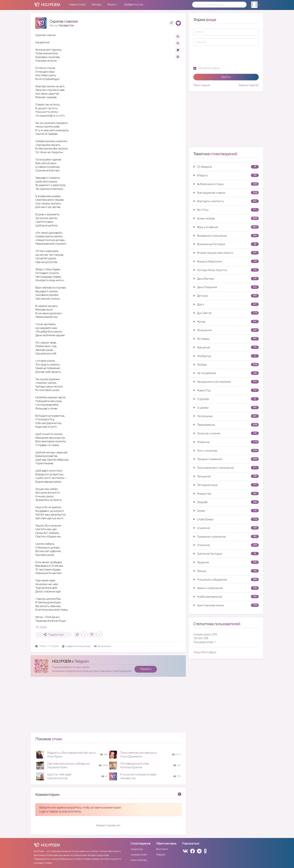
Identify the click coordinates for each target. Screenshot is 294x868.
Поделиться (54, 635)
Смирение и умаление (226, 537)
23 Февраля (226, 167)
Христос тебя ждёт (59, 774)
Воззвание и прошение (226, 236)
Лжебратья (226, 356)
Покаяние (226, 442)
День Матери (226, 279)
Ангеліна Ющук (83, 646)
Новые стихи (77, 4)
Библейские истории (226, 184)
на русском (137, 849)
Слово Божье (226, 519)
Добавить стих (134, 4)
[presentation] (222, 56)
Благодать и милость (226, 201)
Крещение (226, 347)
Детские (226, 296)
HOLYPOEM (61, 661)
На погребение (226, 373)
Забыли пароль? (249, 85)
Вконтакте (162, 849)
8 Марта (226, 175)
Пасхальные (226, 416)
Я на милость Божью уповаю (138, 774)
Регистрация (202, 85)
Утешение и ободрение (226, 580)
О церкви (226, 408)
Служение (226, 528)
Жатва (226, 322)
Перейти (145, 669)
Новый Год (226, 390)
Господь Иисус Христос (226, 270)
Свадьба (226, 502)
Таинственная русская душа (138, 753)
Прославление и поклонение (226, 468)
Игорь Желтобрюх (205, 652)
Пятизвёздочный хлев (134, 764)
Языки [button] (112, 4)
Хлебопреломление (226, 597)
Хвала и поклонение (226, 588)
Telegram (161, 854)
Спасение (226, 545)
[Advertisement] (108, 706)
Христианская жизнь (226, 605)
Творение (226, 562)
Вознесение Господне (226, 244)
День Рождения (226, 287)
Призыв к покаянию (226, 459)
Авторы (96, 4)
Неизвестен (66, 25)
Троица (226, 571)
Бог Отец (226, 210)
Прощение (226, 476)
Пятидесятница (226, 485)
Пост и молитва (226, 451)
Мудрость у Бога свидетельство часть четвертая (78, 753)
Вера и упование (226, 227)
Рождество (226, 494)
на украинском (139, 854)
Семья (226, 511)
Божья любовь (226, 218)
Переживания (226, 425)
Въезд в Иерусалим (226, 261)
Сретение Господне (226, 554)
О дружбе (226, 399)
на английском (139, 860)
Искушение (226, 330)
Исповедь (226, 339)
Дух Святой (226, 313)
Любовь (226, 365)
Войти (226, 77)
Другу (226, 304)
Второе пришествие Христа (226, 253)
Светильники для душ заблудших (68, 764)
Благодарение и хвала (226, 193)
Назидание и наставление (226, 382)
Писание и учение (226, 433)
